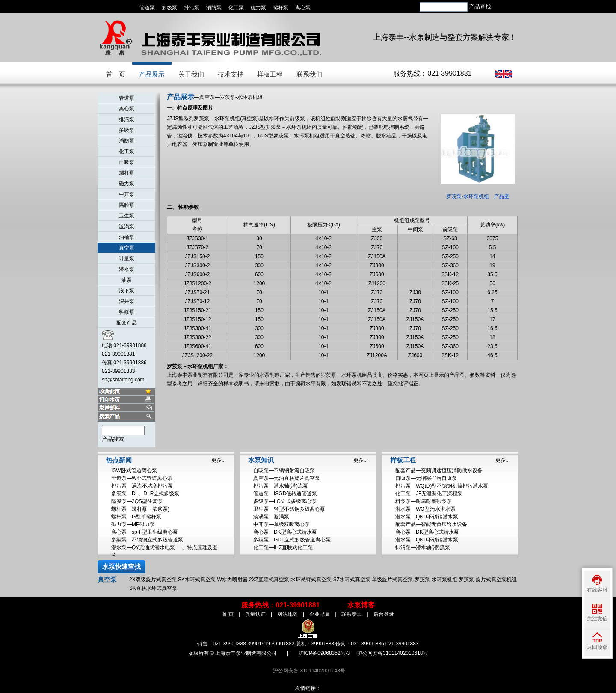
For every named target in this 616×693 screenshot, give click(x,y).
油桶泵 (127, 237)
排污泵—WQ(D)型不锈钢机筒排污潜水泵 (442, 486)
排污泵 (192, 8)
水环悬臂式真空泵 (311, 580)
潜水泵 (127, 269)
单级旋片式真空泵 (392, 580)
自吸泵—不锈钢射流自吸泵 (284, 470)
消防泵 (214, 8)
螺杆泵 (281, 8)
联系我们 (309, 74)
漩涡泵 (127, 226)
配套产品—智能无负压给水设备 (431, 524)
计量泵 (127, 259)
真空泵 (127, 248)
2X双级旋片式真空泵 (153, 580)
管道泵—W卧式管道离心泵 (142, 478)
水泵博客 (361, 605)
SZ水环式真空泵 (352, 580)
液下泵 (127, 291)
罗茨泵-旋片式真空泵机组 (488, 580)
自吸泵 (127, 162)
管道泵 (147, 8)
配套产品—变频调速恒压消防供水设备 (439, 470)
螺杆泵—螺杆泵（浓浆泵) (140, 509)
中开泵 (127, 194)
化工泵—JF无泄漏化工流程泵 (429, 494)
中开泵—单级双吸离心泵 (281, 524)
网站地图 (287, 614)
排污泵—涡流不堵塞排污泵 (142, 486)
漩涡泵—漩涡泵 (271, 517)
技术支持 (231, 74)
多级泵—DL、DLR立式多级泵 (145, 494)
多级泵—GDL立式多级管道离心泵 (292, 540)
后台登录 (384, 614)
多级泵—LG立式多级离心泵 (285, 501)
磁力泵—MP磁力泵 (133, 524)
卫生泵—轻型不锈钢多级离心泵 (289, 509)
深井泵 (127, 301)
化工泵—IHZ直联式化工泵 (283, 547)
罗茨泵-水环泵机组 (436, 580)
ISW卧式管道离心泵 (134, 470)
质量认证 (255, 614)
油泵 (127, 280)
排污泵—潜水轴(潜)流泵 (281, 486)
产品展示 (152, 74)
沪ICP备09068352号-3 (324, 653)
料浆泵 (127, 312)
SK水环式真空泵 (197, 580)
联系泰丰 (352, 614)
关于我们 (191, 74)
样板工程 (270, 74)
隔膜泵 (127, 205)
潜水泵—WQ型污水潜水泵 (425, 509)
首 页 (116, 74)
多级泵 (169, 8)
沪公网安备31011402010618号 (392, 653)
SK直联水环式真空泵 (153, 588)
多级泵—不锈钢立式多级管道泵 (147, 540)
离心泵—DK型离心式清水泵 (285, 532)
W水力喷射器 (232, 580)
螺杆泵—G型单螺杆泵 (136, 517)
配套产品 (127, 323)
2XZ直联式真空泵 (269, 580)
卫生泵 (127, 216)
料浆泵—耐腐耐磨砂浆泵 (423, 501)
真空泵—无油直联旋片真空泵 (287, 478)
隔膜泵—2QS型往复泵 (137, 501)
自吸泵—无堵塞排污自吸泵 (426, 478)
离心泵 (303, 8)
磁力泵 (258, 8)
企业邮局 (320, 614)
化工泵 (236, 8)
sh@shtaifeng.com (123, 380)
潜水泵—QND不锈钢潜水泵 (427, 517)
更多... (219, 460)
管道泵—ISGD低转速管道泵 (285, 494)
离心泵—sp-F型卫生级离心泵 (145, 532)
